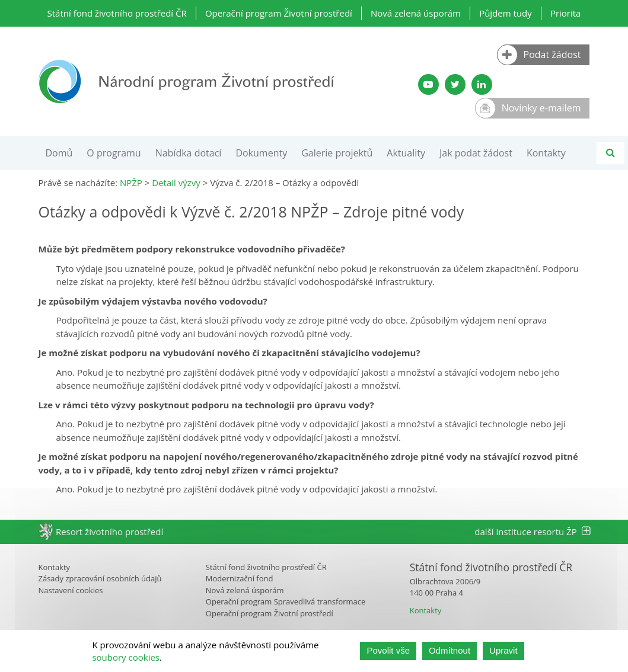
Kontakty (546, 153)
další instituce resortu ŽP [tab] (532, 532)
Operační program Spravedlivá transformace (286, 601)
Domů (59, 153)
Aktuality (406, 153)
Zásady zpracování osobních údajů (100, 578)
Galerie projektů (337, 153)
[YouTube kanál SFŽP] (428, 84)
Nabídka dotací (189, 153)
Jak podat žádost (476, 153)
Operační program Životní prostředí (279, 13)
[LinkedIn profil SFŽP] (482, 84)
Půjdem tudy (506, 13)
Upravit (503, 650)
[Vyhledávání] (611, 153)
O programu (114, 153)
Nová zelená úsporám (416, 13)
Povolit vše (388, 650)
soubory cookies (126, 657)
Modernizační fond (240, 578)
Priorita (566, 13)
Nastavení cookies (71, 590)
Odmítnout (450, 650)
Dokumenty (261, 153)
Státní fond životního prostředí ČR (117, 13)
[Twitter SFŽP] (455, 84)
